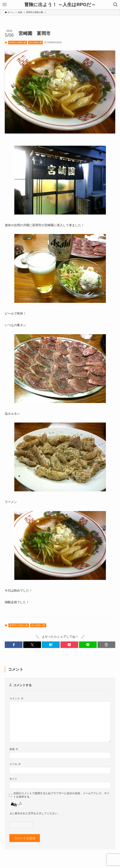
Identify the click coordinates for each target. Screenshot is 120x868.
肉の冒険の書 (35, 42)
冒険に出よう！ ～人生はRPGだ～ (60, 5)
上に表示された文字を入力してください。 (35, 813)
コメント (16, 698)
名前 (14, 749)
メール (15, 764)
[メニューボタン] (5, 5)
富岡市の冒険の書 (18, 42)
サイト (13, 779)
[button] (14, 645)
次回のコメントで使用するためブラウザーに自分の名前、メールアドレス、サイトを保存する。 (61, 795)
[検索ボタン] (115, 5)
